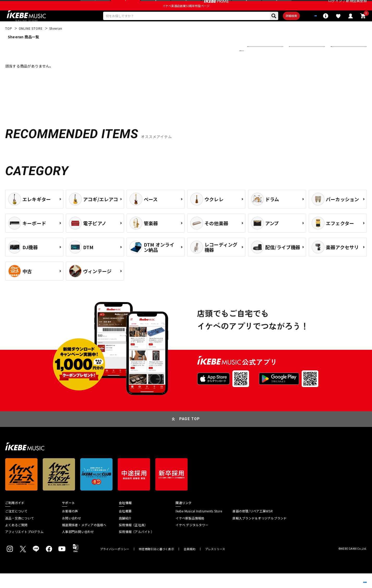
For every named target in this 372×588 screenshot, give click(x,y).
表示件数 (341, 65)
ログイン (335, 6)
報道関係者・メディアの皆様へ (84, 540)
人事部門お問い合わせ (78, 546)
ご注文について (16, 526)
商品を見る (343, 576)
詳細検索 (274, 29)
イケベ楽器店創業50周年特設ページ (186, 17)
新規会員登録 (356, 6)
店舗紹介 (125, 533)
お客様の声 (70, 526)
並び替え (257, 65)
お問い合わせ (72, 533)
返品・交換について (20, 533)
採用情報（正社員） (133, 540)
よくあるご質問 (16, 540)
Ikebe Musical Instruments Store (199, 526)
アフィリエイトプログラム (24, 546)
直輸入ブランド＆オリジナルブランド (259, 533)
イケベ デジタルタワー (192, 540)
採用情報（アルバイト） (136, 546)
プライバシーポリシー (115, 564)
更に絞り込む (219, 65)
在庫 (296, 65)
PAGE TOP (190, 433)
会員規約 (190, 564)
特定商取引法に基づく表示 (156, 564)
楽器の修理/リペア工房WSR (252, 526)
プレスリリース (215, 564)
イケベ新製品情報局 (190, 533)
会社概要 (125, 526)
